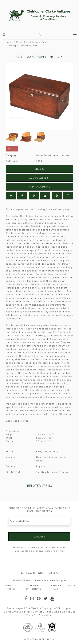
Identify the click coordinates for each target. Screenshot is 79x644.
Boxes (45, 42)
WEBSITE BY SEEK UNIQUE (39, 639)
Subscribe (39, 537)
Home (9, 42)
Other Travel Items (27, 42)
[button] (39, 34)
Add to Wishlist (40, 178)
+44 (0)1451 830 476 (39, 573)
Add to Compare (39, 187)
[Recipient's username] (39, 521)
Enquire (39, 169)
